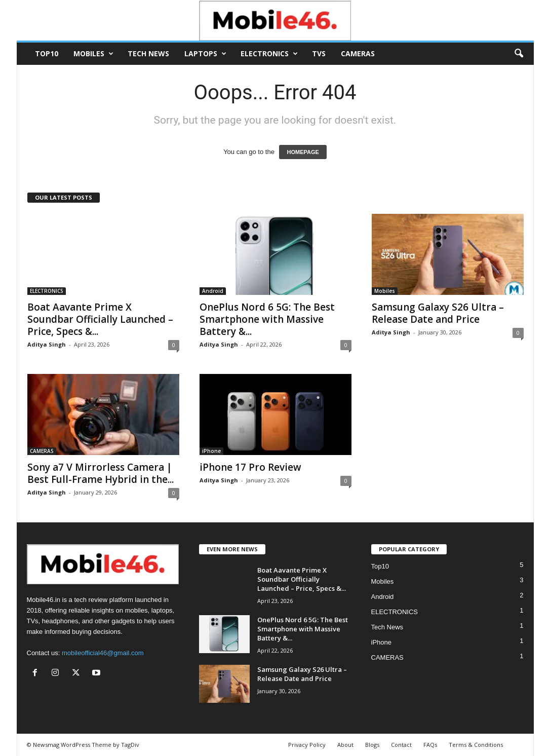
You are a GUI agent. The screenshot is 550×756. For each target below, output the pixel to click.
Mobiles (93, 54)
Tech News (148, 53)
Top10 (47, 53)
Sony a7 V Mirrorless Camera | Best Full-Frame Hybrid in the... (101, 473)
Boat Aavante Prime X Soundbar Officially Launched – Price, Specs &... (100, 319)
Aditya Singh (47, 344)
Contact (401, 745)
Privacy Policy (307, 745)
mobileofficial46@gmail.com (103, 653)
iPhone (211, 451)
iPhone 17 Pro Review (250, 467)
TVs (319, 53)
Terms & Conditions (476, 745)
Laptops (205, 54)
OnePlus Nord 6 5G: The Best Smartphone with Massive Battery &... (267, 319)
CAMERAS (358, 53)
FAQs (430, 745)
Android (213, 291)
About (345, 745)
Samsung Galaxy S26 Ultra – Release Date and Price (438, 313)
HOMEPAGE (303, 152)
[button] (519, 54)
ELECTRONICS (269, 54)
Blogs (372, 745)
